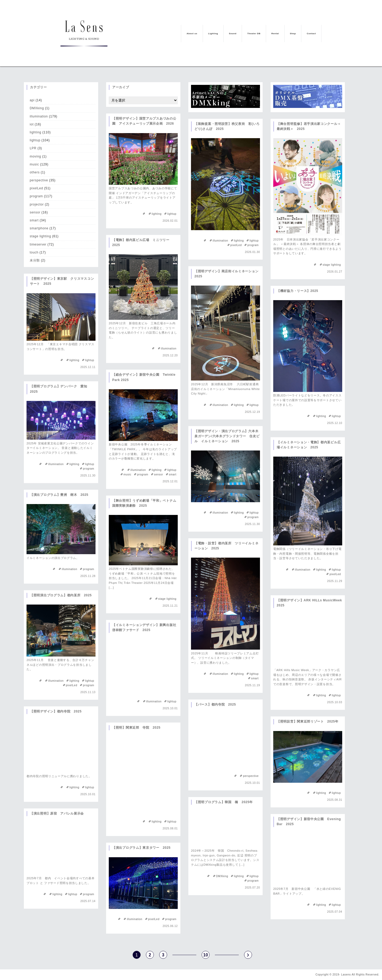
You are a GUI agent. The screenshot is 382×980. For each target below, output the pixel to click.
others (35, 172)
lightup (35, 140)
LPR (33, 148)
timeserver (38, 244)
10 (206, 955)
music (34, 164)
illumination (39, 116)
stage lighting (40, 236)
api (32, 100)
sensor (35, 212)
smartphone (39, 228)
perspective (39, 180)
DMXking (37, 108)
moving (35, 156)
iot (32, 124)
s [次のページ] (248, 955)
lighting (36, 132)
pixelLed (36, 188)
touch (34, 252)
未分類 (35, 260)
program (36, 196)
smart (34, 220)
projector (37, 204)
